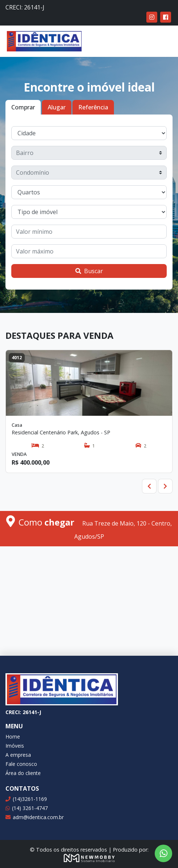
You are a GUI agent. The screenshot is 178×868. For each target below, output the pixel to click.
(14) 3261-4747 (27, 808)
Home (13, 737)
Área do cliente (23, 773)
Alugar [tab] (57, 107)
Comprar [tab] (23, 107)
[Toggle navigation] (162, 41)
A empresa (18, 755)
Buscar (89, 271)
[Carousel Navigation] (89, 486)
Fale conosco (21, 764)
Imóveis (15, 746)
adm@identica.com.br (35, 817)
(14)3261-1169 (26, 799)
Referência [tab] (93, 107)
